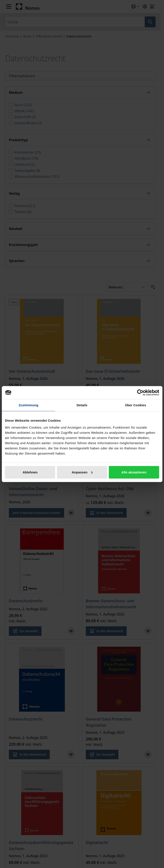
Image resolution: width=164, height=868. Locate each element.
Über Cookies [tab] (135, 405)
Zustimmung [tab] (28, 405)
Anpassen (82, 472)
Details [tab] (82, 405)
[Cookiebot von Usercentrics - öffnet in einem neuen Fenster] (140, 393)
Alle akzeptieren (134, 472)
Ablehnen (30, 472)
